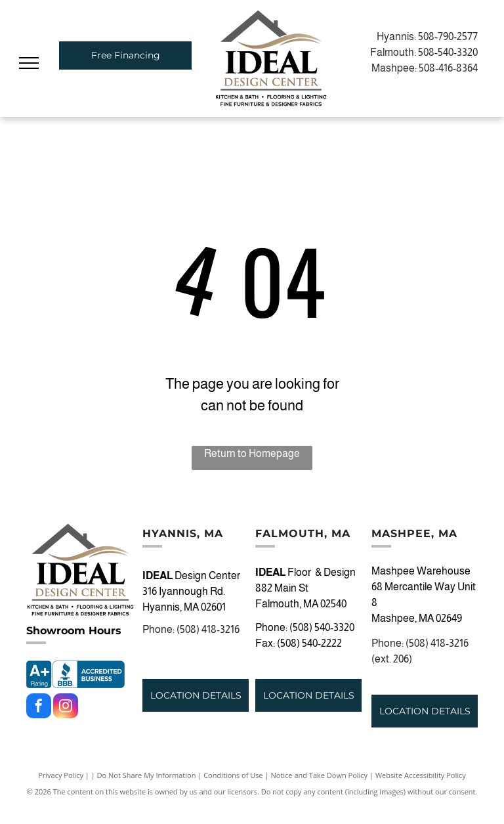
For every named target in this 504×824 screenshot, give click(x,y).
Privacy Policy (61, 775)
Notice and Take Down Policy (320, 775)
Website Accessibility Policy (421, 775)
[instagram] (66, 707)
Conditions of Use (233, 775)
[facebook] (39, 707)
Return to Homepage (252, 453)
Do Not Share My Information (147, 775)
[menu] (29, 63)
